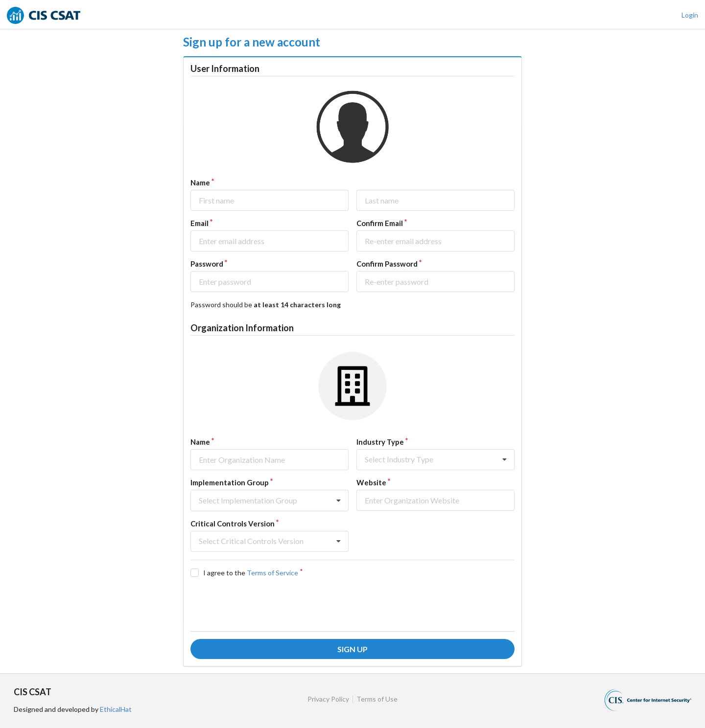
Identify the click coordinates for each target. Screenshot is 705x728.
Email (200, 223)
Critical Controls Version (233, 523)
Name (200, 182)
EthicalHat (116, 709)
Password (207, 264)
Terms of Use (377, 699)
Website (371, 482)
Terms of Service (272, 573)
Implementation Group (230, 482)
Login (690, 15)
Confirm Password (387, 264)
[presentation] (265, 604)
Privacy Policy (328, 699)
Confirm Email (380, 223)
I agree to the (251, 573)
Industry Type (380, 442)
